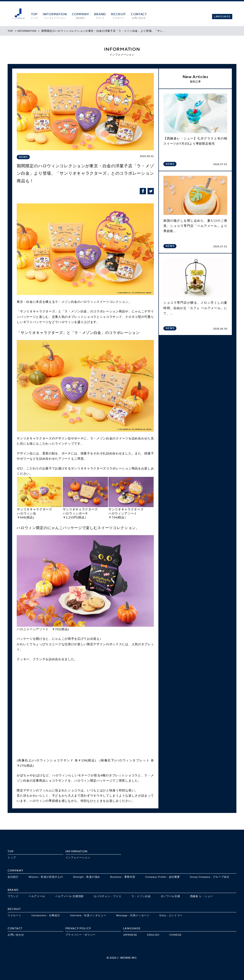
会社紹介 (13, 877)
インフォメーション (78, 858)
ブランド (13, 896)
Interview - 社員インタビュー (88, 915)
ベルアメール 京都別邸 (69, 896)
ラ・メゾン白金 (141, 896)
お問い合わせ (16, 935)
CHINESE (175, 935)
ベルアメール (37, 896)
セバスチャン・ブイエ (107, 896)
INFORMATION (27, 31)
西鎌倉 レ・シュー (202, 896)
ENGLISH (153, 935)
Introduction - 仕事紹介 (46, 915)
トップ (12, 858)
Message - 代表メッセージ (133, 915)
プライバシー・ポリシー (81, 935)
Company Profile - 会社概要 (163, 877)
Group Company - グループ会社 (210, 877)
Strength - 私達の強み (87, 877)
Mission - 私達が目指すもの (46, 877)
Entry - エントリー (171, 915)
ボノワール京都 (170, 896)
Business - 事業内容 (123, 877)
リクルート (14, 915)
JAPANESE (130, 935)
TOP (10, 31)
